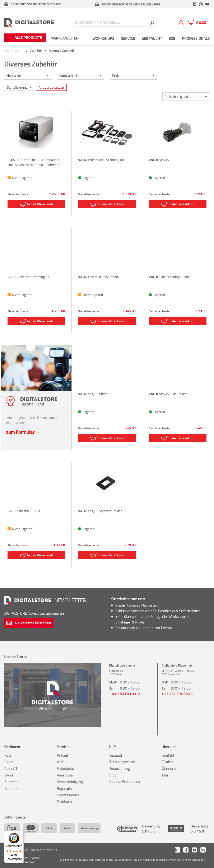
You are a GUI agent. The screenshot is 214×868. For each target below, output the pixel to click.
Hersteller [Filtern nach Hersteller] (28, 75)
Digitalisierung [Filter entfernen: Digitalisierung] (19, 87)
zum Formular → (23, 432)
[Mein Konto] (181, 23)
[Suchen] (152, 23)
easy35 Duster (93, 394)
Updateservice (68, 795)
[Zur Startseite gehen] (29, 23)
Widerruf (52, 850)
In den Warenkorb (36, 204)
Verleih (62, 762)
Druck (9, 775)
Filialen (167, 762)
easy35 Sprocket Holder (100, 511)
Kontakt (168, 755)
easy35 (159, 160)
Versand (116, 755)
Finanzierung (120, 768)
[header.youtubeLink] (207, 4)
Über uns (169, 768)
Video (9, 762)
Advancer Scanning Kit (29, 277)
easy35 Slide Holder (168, 394)
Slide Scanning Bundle (170, 277)
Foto (8, 755)
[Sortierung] (186, 97)
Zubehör (11, 782)
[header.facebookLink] (195, 4)
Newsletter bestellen (29, 623)
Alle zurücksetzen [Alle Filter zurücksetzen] (51, 87)
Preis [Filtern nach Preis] (134, 75)
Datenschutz (37, 850)
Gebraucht (13, 788)
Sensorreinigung (70, 782)
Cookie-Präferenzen (125, 781)
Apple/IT (11, 768)
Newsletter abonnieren (34, 613)
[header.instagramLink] (201, 4)
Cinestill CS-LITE (24, 511)
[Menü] (21, 833)
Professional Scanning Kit (101, 160)
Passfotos (65, 775)
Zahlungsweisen (122, 762)
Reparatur (65, 788)
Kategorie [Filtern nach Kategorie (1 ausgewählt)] (81, 75)
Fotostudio (66, 768)
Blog (113, 775)
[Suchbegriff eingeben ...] (110, 23)
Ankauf (63, 755)
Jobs (165, 775)
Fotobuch (64, 802)
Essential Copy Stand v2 (100, 277)
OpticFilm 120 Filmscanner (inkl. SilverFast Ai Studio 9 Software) (34, 162)
